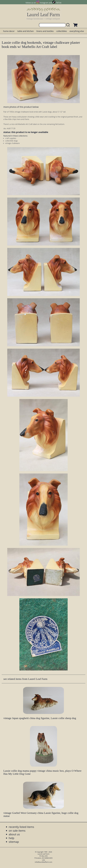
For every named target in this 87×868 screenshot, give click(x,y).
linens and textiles (45, 31)
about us (14, 834)
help (11, 838)
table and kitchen (26, 31)
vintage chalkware (12, 143)
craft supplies (11, 138)
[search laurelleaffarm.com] (69, 25)
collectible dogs (11, 141)
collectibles (62, 31)
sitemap (14, 842)
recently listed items (21, 827)
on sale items (17, 831)
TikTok (59, 3)
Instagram (44, 3)
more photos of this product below (21, 107)
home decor (9, 31)
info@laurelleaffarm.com (43, 862)
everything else (77, 31)
